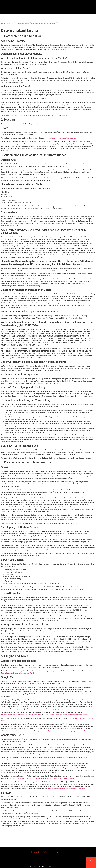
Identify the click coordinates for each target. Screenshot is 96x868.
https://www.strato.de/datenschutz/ (63, 138)
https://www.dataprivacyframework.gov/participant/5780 (66, 731)
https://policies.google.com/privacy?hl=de (20, 673)
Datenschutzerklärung (40, 852)
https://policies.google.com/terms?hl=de (61, 778)
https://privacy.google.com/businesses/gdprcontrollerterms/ (21, 715)
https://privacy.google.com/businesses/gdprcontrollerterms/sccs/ (67, 715)
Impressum (61, 852)
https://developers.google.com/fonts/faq (52, 671)
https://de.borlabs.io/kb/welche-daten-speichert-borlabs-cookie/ (33, 550)
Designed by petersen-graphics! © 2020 (38, 866)
